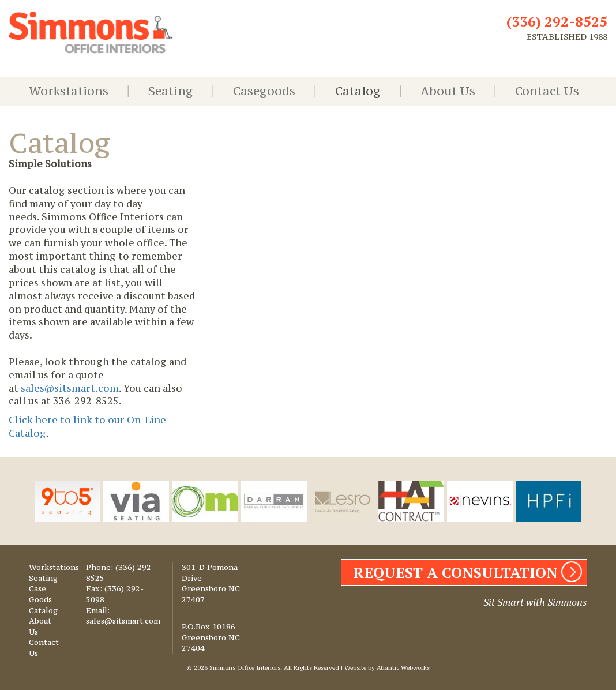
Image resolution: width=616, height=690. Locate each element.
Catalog (358, 91)
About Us (448, 91)
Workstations (69, 91)
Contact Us (547, 91)
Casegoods (264, 91)
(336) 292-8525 (557, 21)
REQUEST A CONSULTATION (455, 572)
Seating (171, 91)
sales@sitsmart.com (69, 388)
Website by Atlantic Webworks (387, 668)
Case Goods (40, 594)
